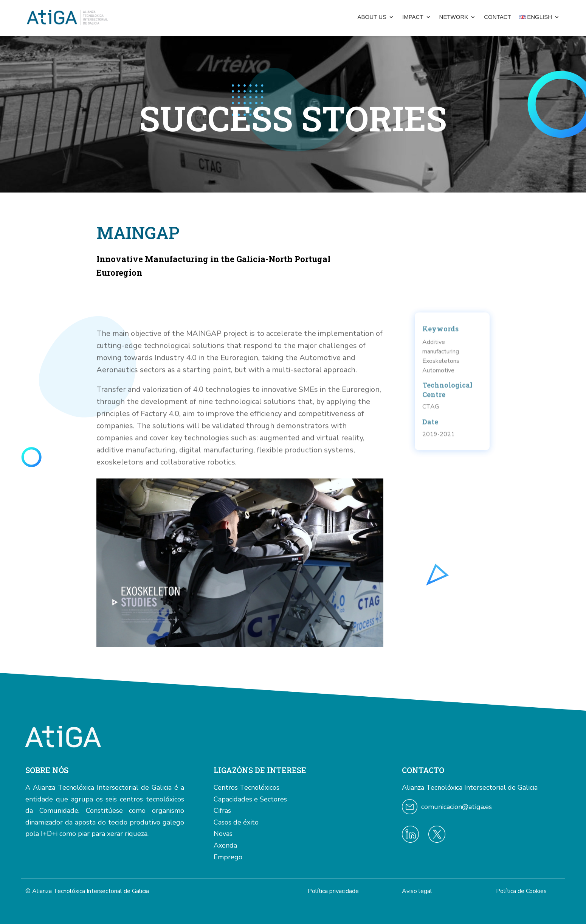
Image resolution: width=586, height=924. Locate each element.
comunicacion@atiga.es (457, 807)
